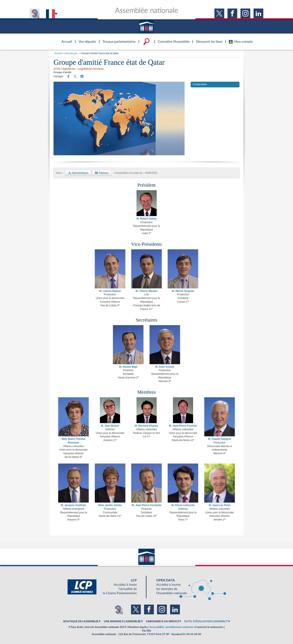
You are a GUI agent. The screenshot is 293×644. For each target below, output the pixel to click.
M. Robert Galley (147, 219)
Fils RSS (146, 631)
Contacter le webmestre (209, 627)
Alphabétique (78, 173)
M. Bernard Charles (147, 426)
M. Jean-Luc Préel (220, 505)
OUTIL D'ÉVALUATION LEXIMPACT (206, 621)
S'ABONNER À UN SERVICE (162, 621)
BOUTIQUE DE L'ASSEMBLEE (81, 621)
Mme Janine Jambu (110, 505)
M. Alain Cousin (165, 367)
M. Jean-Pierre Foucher (183, 426)
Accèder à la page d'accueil (65, 39)
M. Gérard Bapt (128, 367)
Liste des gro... (72, 53)
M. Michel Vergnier (183, 291)
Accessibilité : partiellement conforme (171, 627)
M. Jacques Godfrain (74, 505)
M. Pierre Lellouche (183, 505)
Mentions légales (138, 627)
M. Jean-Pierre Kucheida (146, 505)
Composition (200, 84)
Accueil (58, 53)
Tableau (102, 173)
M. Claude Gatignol (219, 439)
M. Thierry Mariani (147, 291)
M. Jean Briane (110, 426)
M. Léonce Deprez (110, 291)
